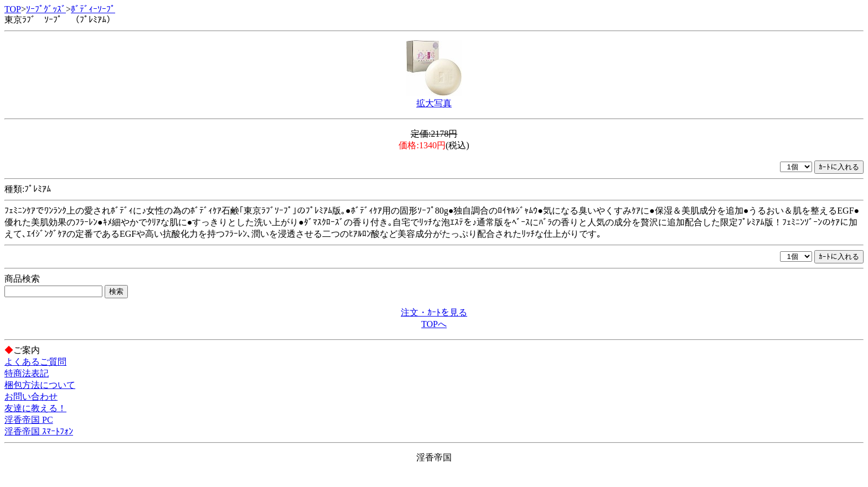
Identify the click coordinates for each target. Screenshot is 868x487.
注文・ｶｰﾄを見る (434, 312)
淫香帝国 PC (29, 420)
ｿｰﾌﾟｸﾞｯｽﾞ (46, 9)
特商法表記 (27, 373)
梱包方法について (40, 385)
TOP (13, 9)
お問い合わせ (31, 397)
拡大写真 (434, 103)
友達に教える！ (35, 408)
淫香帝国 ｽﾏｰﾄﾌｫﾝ (39, 431)
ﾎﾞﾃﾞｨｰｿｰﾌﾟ (93, 9)
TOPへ (434, 324)
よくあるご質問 (35, 362)
